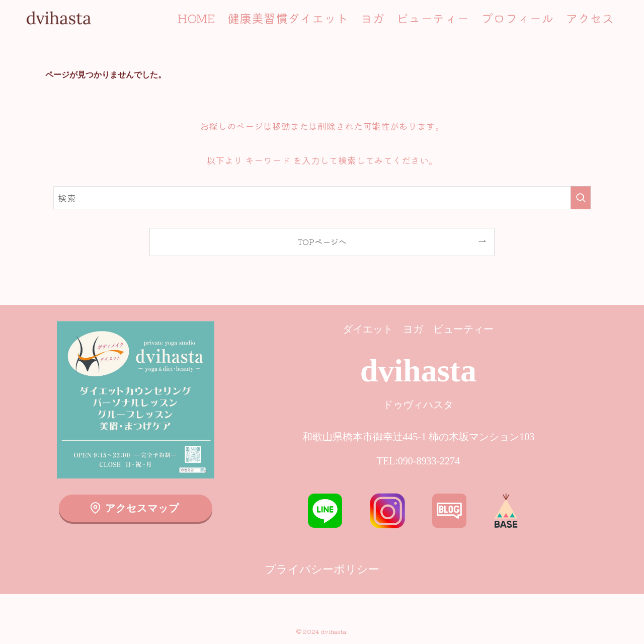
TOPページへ (322, 242)
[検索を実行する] (581, 198)
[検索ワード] (322, 198)
